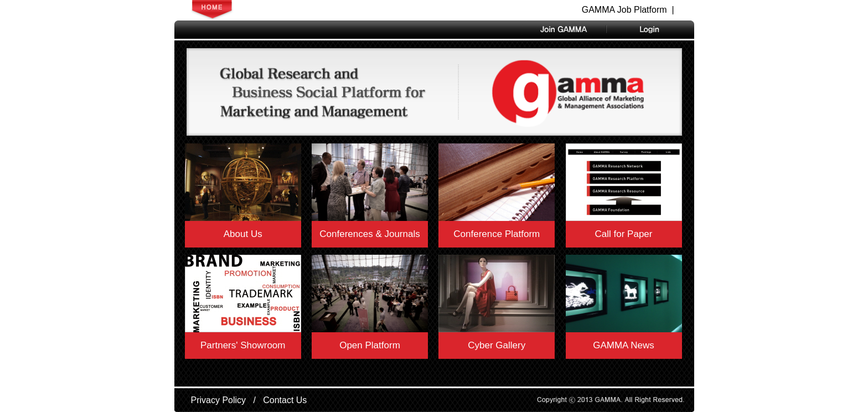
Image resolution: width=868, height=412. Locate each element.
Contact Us (285, 400)
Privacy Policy (219, 400)
